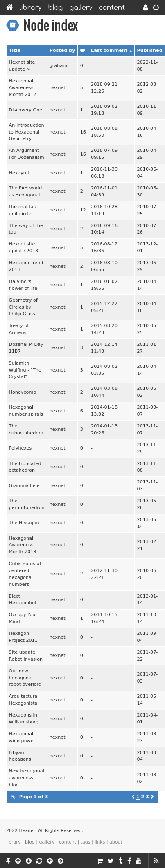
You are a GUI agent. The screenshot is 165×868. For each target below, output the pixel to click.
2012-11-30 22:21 (104, 574)
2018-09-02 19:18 (104, 110)
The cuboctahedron (26, 430)
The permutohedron (27, 504)
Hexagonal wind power (22, 737)
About (116, 842)
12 (83, 210)
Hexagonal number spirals (26, 411)
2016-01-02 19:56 (104, 285)
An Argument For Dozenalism (27, 154)
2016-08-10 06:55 (104, 266)
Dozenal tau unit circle (23, 210)
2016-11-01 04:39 (104, 191)
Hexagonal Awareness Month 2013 (23, 545)
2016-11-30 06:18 (104, 173)
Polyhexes (20, 448)
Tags (86, 842)
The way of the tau (26, 229)
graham (58, 66)
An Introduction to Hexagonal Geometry (27, 132)
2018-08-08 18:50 (104, 132)
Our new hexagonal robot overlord (25, 678)
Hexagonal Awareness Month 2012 (23, 88)
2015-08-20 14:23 (104, 329)
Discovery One (26, 110)
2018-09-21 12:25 (104, 88)
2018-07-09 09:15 (104, 154)
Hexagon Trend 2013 (26, 266)
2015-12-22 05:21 (104, 307)
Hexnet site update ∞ (22, 66)
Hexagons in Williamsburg (24, 719)
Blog (56, 7)
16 (83, 132)
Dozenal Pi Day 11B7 (26, 348)
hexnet (58, 88)
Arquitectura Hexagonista (23, 700)
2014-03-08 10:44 (104, 392)
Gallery (81, 7)
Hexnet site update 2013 (24, 247)
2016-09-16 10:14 (104, 229)
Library (31, 7)
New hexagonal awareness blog (27, 778)
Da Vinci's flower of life (23, 285)
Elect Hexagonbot (23, 600)
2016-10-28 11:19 (104, 210)
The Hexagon (24, 523)
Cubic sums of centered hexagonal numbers (25, 574)
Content (112, 7)
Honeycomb (23, 392)
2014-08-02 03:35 (104, 370)
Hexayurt (19, 173)
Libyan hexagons (20, 756)
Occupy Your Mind (23, 618)
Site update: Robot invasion (26, 656)
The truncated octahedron (25, 467)
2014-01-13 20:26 (104, 430)
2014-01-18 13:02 (104, 411)
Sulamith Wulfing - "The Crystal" (25, 370)
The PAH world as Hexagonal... (27, 191)
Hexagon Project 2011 (23, 637)
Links (100, 842)
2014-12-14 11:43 (104, 348)
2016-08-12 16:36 (104, 247)
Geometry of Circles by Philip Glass (23, 307)
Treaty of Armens (19, 329)
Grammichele (24, 486)
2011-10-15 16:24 (104, 618)
